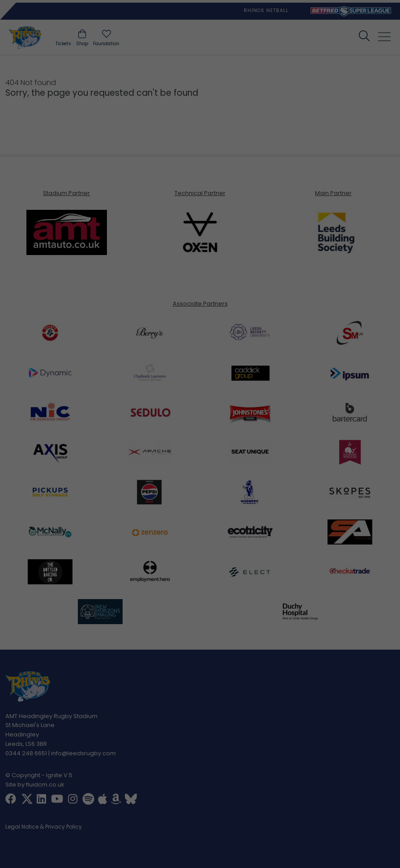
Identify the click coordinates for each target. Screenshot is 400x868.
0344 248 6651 (26, 753)
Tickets (63, 44)
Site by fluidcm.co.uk (35, 785)
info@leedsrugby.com (83, 753)
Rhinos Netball (266, 11)
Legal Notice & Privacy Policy (44, 827)
